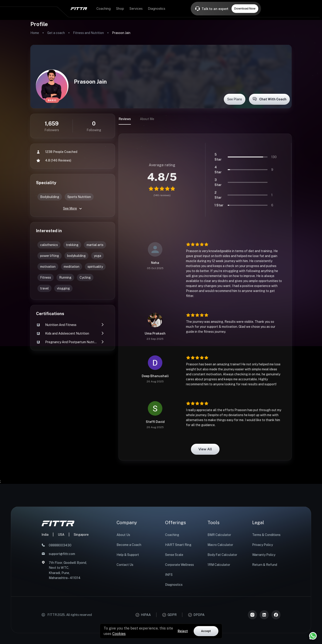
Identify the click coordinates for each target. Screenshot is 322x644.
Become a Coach (129, 545)
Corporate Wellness (179, 565)
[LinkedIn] (264, 615)
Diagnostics (174, 585)
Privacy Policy (262, 545)
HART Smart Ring (178, 545)
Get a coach (56, 33)
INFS (169, 575)
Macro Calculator (220, 545)
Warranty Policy (264, 555)
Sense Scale (174, 555)
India (45, 535)
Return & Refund (265, 565)
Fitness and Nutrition (88, 33)
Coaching (172, 535)
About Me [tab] (147, 119)
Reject (183, 631)
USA (61, 535)
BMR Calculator (219, 535)
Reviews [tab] (125, 119)
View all (205, 449)
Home (35, 33)
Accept (206, 631)
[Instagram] (252, 615)
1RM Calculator (219, 565)
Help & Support (128, 555)
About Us (123, 535)
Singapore (81, 535)
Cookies (119, 634)
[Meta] (276, 615)
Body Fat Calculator (222, 555)
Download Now (245, 8)
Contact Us (125, 565)
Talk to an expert (215, 9)
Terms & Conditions (266, 535)
